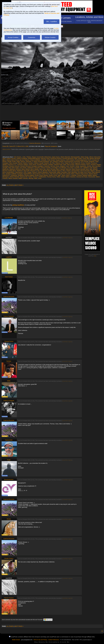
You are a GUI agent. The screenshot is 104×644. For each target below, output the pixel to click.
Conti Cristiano (70, 160)
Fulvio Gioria (32, 165)
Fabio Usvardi (13, 163)
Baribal (92, 159)
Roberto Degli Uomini (82, 174)
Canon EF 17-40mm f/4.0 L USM (19, 146)
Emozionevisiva (69, 162)
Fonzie (83, 163)
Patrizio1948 (52, 172)
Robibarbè (14, 175)
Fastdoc (31, 163)
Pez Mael (80, 172)
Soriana (79, 175)
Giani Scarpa (71, 165)
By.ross (22, 160)
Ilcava (57, 166)
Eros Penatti (85, 162)
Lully (91, 168)
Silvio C (68, 175)
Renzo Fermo (45, 174)
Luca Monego (62, 168)
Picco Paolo (87, 172)
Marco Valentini (61, 169)
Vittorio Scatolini (13, 178)
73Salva (29, 157)
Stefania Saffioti (87, 175)
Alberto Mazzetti (65, 157)
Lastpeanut (30, 168)
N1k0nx (68, 171)
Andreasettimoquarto (34, 159)
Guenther (47, 166)
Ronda (37, 175)
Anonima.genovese (68, 159)
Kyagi (17, 168)
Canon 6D (5, 146)
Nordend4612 (10, 172)
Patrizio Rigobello (43, 172)
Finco (62, 163)
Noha (4, 172)
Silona (63, 175)
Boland (9, 160)
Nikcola (98, 171)
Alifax (4, 159)
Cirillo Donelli (51, 160)
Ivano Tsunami (70, 166)
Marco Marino (26, 169)
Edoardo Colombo (58, 162)
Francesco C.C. (12, 165)
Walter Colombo (23, 178)
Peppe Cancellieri (62, 172)
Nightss (93, 171)
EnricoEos (77, 162)
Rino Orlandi (67, 174)
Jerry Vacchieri (96, 166)
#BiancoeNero (7, 149)
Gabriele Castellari (48, 165)
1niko (24, 157)
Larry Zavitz (23, 168)
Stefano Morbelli (14, 177)
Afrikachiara (48, 157)
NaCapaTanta (76, 171)
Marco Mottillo (35, 169)
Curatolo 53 (95, 160)
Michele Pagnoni (57, 171)
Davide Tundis (12, 162)
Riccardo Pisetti (58, 174)
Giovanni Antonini (14, 166)
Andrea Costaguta (22, 159)
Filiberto (58, 163)
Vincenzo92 (92, 177)
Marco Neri (43, 169)
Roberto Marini (93, 174)
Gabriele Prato (58, 165)
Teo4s (30, 177)
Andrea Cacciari (11, 159)
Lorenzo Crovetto (45, 168)
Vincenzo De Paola (82, 177)
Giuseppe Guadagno (37, 166)
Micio (64, 171)
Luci (81, 168)
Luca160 (76, 168)
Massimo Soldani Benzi (9, 171)
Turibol (63, 177)
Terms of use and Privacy (40, 640)
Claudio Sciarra (9, 558)
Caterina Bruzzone (35, 143)
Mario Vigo (89, 169)
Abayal (34, 157)
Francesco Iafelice (23, 165)
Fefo (53, 163)
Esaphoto (92, 162)
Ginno (88, 165)
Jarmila (89, 166)
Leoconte (37, 168)
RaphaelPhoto (28, 174)
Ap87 (76, 159)
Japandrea (83, 166)
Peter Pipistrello (72, 172)
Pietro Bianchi (96, 172)
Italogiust (63, 166)
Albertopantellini (75, 157)
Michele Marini (47, 171)
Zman (40, 178)
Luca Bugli (54, 168)
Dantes (5, 162)
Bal (88, 159)
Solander (74, 175)
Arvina (84, 159)
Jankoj (77, 166)
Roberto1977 (6, 175)
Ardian (80, 159)
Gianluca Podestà (80, 165)
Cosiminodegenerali (81, 160)
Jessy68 (5, 168)
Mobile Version (16, 640)
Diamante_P (29, 162)
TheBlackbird (42, 177)
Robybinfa (21, 175)
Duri (51, 162)
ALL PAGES (10, 185)
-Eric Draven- (18, 157)
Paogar (29, 172)
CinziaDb (44, 160)
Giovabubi (5, 166)
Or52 (25, 172)
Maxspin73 (33, 171)
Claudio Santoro (60, 160)
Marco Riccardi (51, 169)
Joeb (9, 168)
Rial (51, 174)
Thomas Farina (51, 177)
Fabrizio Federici (23, 163)
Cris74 (89, 160)
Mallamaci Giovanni (15, 169)
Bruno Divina (15, 160)
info (95, 256)
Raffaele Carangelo (17, 174)
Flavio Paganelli (75, 163)
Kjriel (13, 168)
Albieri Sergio (85, 157)
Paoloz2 (34, 172)
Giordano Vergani (96, 165)
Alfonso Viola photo (95, 157)
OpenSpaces (19, 172)
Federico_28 (48, 163)
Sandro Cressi (53, 175)
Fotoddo (88, 163)
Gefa (65, 165)
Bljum (4, 160)
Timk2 (58, 177)
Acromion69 (40, 157)
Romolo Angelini (29, 175)
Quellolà (8, 174)
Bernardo (97, 159)
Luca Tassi (70, 168)
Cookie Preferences (54, 640)
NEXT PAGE (19, 185)
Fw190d (39, 165)
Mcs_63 (40, 171)
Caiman (27, 160)
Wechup (31, 178)
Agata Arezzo (56, 157)
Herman (53, 166)
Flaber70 (67, 163)
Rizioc (73, 174)
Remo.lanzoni (37, 174)
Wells (36, 178)
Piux (4, 174)
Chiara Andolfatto (35, 160)
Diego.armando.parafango (41, 162)
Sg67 (59, 175)
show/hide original (66, 218)
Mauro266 (27, 171)
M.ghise (95, 168)
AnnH (48, 159)
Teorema (35, 177)
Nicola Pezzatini (85, 171)
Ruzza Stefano (44, 175)
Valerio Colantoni (70, 177)
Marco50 (69, 169)
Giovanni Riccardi (25, 166)
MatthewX (20, 171)
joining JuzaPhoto (18, 205)
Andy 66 (43, 159)
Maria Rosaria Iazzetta (78, 169)
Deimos (23, 162)
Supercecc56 (24, 177)
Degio (18, 162)
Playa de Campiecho (51, 146)
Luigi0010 (86, 168)
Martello (95, 169)
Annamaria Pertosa (56, 159)
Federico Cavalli (38, 163)
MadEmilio (6, 169)
